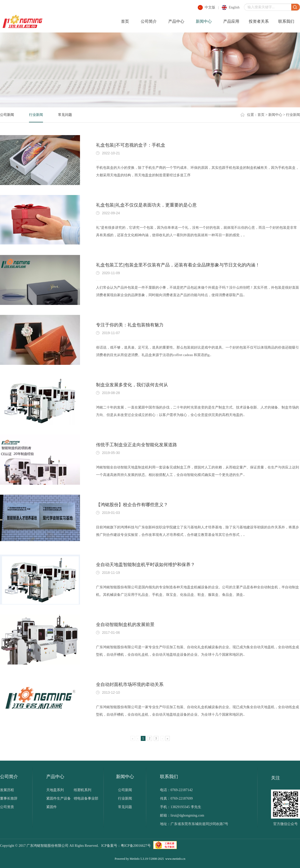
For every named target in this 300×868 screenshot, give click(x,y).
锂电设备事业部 (86, 798)
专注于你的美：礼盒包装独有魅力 (130, 325)
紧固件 (51, 807)
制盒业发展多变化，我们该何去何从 (132, 385)
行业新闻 (36, 115)
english (234, 7)
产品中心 (176, 21)
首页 (125, 21)
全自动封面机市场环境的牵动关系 (130, 684)
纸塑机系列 (82, 790)
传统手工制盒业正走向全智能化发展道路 (136, 445)
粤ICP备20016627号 (136, 846)
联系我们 (286, 21)
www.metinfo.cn (175, 859)
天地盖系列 (55, 790)
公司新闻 (7, 115)
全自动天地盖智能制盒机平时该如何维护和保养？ (145, 565)
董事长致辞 (9, 798)
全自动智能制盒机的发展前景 (125, 625)
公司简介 (149, 21)
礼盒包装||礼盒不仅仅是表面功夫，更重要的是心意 (146, 205)
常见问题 (65, 115)
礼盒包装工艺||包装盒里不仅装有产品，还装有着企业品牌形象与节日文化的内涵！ (178, 265)
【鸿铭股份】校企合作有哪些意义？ (132, 505)
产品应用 (231, 21)
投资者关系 (259, 21)
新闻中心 (204, 21)
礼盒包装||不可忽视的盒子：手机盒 (131, 145)
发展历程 (7, 790)
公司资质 (7, 807)
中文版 (210, 7)
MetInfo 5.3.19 (139, 859)
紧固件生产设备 (58, 798)
